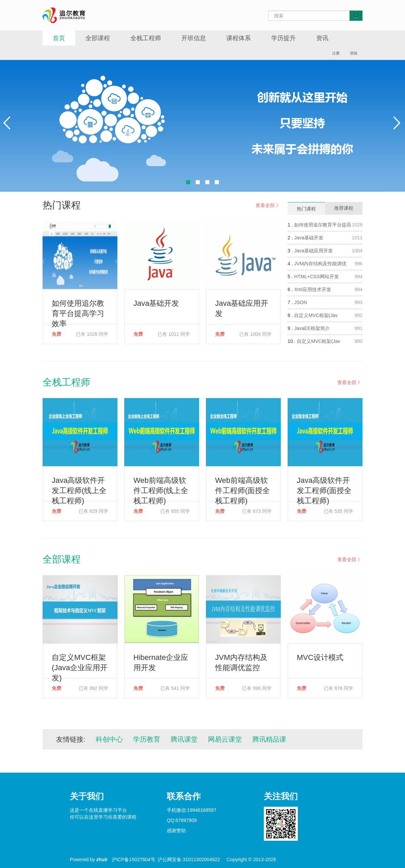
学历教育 (147, 739)
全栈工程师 (146, 38)
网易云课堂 (225, 739)
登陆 (354, 53)
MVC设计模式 (320, 657)
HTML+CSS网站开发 (316, 277)
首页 (59, 38)
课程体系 (239, 38)
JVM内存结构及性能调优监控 (241, 662)
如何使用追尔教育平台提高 (323, 225)
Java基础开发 (156, 303)
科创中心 (109, 739)
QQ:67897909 (182, 820)
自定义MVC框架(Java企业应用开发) (80, 666)
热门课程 (306, 209)
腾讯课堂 (184, 739)
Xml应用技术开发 (312, 289)
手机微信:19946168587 (192, 810)
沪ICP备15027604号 (133, 859)
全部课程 (98, 38)
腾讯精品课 (269, 739)
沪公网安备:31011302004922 (189, 859)
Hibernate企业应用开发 (161, 662)
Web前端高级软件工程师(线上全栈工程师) (161, 489)
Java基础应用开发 (242, 308)
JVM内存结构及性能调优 (320, 264)
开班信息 (194, 38)
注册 (336, 53)
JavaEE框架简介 (312, 328)
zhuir (102, 859)
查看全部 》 (268, 205)
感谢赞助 (176, 831)
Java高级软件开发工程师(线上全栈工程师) (79, 489)
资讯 (322, 38)
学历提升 (283, 38)
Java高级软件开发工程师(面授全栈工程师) (324, 489)
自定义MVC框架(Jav (316, 315)
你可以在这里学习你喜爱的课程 (103, 817)
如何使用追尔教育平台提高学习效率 (78, 312)
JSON (300, 302)
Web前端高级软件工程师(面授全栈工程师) (242, 489)
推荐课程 (344, 208)
